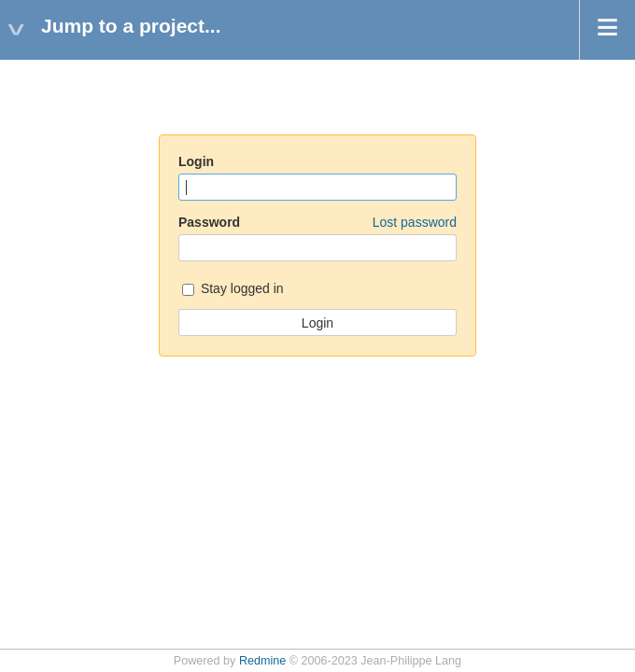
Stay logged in (233, 290)
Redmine (262, 661)
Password (317, 222)
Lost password (415, 222)
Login (196, 161)
